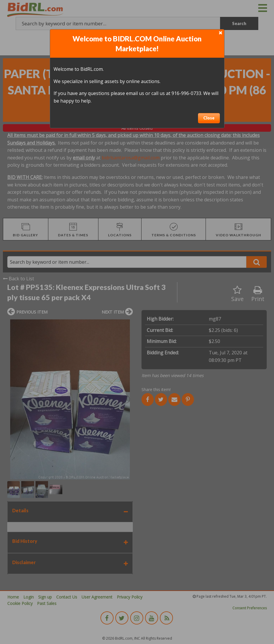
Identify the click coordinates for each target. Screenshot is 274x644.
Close (209, 118)
